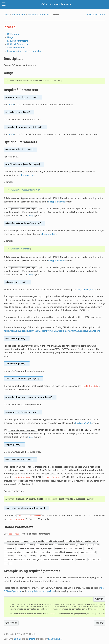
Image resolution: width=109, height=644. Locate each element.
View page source (96, 15)
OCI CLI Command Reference (56, 4)
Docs (6, 15)
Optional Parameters (17, 44)
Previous (11, 623)
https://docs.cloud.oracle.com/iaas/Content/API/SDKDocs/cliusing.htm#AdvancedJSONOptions (52, 331)
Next (100, 623)
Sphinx (17, 639)
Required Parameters (17, 41)
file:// (31, 216)
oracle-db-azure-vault (38, 15)
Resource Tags (27, 175)
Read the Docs (55, 639)
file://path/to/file (57, 202)
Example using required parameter (24, 51)
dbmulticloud (18, 15)
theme (32, 639)
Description (13, 34)
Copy (99, 599)
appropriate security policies (41, 591)
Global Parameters (16, 48)
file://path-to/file (85, 290)
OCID (11, 105)
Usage (10, 37)
